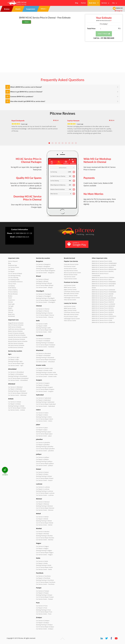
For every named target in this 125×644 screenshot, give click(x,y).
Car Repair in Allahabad (15, 389)
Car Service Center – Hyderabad (46, 406)
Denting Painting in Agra (15, 361)
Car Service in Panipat (43, 591)
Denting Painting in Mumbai (44, 536)
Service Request (13, 261)
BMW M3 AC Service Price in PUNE (102, 320)
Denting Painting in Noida (44, 565)
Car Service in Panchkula (43, 576)
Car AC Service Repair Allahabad (18, 393)
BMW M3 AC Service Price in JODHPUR (103, 300)
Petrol (27, 22)
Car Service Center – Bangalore (45, 273)
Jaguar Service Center (70, 289)
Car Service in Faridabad (43, 339)
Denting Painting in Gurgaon (44, 387)
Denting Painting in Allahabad (17, 391)
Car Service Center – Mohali (44, 525)
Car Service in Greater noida (44, 368)
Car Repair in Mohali (42, 519)
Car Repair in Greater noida (44, 370)
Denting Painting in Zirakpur (44, 625)
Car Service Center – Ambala (17, 410)
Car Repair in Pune (42, 608)
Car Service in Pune (42, 606)
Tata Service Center (70, 277)
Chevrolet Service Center (71, 264)
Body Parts (11, 314)
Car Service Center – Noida (44, 569)
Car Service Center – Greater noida (46, 376)
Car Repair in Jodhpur (42, 459)
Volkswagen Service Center (72, 298)
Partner (83, 3)
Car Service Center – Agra (16, 365)
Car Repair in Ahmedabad (16, 374)
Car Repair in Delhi (42, 326)
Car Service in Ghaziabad (43, 353)
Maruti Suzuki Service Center (72, 273)
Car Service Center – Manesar (45, 510)
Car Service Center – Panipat (44, 599)
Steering (11, 310)
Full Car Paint (12, 284)
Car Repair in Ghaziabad (43, 355)
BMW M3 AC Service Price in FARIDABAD (104, 282)
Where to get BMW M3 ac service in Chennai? (26, 92)
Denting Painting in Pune (43, 610)
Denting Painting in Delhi (43, 328)
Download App (13, 265)
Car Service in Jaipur (42, 428)
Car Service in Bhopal (42, 279)
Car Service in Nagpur (42, 546)
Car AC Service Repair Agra (16, 363)
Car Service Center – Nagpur (44, 555)
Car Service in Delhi (42, 324)
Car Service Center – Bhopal (44, 287)
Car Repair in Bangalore (43, 266)
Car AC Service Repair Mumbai (45, 538)
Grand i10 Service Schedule (16, 333)
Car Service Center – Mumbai (45, 540)
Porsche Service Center (71, 296)
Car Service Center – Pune (44, 614)
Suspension (12, 300)
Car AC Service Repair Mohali (45, 523)
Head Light (11, 304)
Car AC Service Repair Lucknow (45, 493)
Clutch (10, 298)
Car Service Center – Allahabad (17, 395)
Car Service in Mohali (42, 517)
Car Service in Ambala (15, 402)
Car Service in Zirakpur (43, 621)
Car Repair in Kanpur (42, 474)
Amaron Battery (13, 290)
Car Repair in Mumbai (43, 534)
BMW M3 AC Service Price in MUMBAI (103, 310)
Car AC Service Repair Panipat (45, 597)
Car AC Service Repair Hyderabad (46, 404)
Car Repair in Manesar (43, 504)
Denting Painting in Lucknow (45, 491)
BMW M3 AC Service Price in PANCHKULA (104, 316)
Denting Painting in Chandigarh (45, 298)
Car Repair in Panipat (42, 593)
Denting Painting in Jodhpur (44, 461)
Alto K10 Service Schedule (16, 325)
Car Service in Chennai (43, 309)
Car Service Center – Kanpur (44, 480)
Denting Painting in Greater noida (46, 372)
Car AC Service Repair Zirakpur (45, 627)
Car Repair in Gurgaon (43, 385)
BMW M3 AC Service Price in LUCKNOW (103, 304)
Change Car (119, 11)
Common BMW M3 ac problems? (22, 96)
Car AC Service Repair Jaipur (44, 434)
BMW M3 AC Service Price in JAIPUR (102, 296)
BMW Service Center (70, 287)
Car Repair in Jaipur (42, 430)
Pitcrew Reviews (62, 113)
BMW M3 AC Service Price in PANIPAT (103, 318)
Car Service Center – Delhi (44, 332)
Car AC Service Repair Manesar (45, 508)
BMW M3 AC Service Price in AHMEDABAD (104, 263)
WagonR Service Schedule (16, 323)
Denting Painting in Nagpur (44, 550)
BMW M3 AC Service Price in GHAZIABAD (104, 284)
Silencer (11, 312)
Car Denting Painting (14, 276)
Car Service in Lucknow (43, 487)
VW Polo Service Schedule (16, 343)
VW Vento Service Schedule (16, 345)
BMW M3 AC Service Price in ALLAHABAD (104, 265)
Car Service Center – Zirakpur (45, 629)
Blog (76, 3)
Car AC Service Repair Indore (45, 419)
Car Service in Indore (42, 413)
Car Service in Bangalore (43, 264)
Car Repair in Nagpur (42, 548)
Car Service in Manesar (43, 502)
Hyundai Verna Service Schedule (18, 337)
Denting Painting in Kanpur (44, 476)
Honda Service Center (70, 268)
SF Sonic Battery (13, 292)
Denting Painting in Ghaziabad (45, 357)
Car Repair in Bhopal (42, 281)
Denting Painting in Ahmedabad (18, 376)
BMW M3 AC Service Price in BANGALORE (104, 269)
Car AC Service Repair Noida (44, 567)
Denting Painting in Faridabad (45, 343)
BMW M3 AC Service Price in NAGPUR (103, 312)
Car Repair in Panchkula (43, 578)
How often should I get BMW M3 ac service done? (28, 101)
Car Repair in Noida (42, 563)
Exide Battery (12, 288)
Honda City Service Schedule (17, 339)
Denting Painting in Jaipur (44, 432)
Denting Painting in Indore (44, 417)
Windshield (12, 316)
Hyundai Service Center (71, 271)
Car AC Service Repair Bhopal (45, 285)
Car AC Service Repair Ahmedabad (18, 378)
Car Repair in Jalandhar (43, 445)
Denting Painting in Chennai (44, 313)
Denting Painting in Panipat (44, 595)
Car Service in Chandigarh (44, 294)
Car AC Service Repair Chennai (45, 315)
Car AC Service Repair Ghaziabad (46, 360)
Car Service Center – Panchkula (45, 584)
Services (105, 3)
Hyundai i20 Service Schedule (17, 335)
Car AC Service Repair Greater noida (47, 374)
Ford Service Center (70, 266)
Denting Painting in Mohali (44, 521)
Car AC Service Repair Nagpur (45, 553)
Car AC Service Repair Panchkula (46, 582)
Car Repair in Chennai (43, 311)
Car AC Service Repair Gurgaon (45, 389)
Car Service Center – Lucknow (45, 495)
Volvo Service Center (70, 300)
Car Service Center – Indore (44, 421)
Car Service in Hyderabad (44, 398)
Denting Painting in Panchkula (45, 580)
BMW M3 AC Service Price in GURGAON (104, 290)
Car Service (12, 269)
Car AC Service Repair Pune (44, 612)
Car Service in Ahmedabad (16, 372)
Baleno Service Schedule (15, 331)
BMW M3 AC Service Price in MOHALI (103, 308)
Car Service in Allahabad (15, 387)
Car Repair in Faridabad (43, 341)
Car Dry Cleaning (13, 277)
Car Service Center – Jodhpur (45, 465)
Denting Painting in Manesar (44, 506)
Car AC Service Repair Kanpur (45, 478)
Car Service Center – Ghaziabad (45, 362)
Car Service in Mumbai (43, 532)
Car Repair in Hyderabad (43, 400)
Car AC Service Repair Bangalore (46, 271)
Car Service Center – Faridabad (45, 347)
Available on (77, 244)
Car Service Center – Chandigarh (46, 302)
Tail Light (11, 306)
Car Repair (11, 271)
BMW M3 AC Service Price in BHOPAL (103, 271)
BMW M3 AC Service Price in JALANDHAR (104, 298)
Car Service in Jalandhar (43, 443)
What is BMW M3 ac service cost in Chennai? (26, 87)
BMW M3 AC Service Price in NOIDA (102, 314)
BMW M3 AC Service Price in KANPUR (103, 302)
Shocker (11, 302)
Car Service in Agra (14, 357)
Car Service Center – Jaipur (44, 436)
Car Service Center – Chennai (45, 317)
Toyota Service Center (70, 279)
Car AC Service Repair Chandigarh (46, 300)
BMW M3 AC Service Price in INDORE (103, 294)
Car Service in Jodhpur (43, 457)
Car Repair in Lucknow (43, 489)
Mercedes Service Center (71, 293)
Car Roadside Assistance (15, 282)
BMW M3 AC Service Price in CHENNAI (103, 277)
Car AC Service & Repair (15, 273)
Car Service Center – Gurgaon (45, 391)
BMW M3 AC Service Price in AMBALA (103, 267)
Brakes (10, 296)
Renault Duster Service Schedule (18, 341)
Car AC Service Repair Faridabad (46, 345)
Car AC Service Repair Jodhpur (45, 463)
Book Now (94, 3)
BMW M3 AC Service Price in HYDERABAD (104, 292)
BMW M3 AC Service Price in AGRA (102, 261)
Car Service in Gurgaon (43, 383)
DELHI (57, 120)
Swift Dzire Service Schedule (16, 329)
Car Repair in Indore (42, 415)
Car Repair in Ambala (14, 404)
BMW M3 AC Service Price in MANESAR (103, 306)
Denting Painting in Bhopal (44, 283)
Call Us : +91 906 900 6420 (104, 38)
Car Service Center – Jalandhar (45, 451)
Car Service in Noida (42, 561)
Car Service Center (14, 267)
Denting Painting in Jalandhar (45, 447)
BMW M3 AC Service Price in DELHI (102, 280)
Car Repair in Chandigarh (44, 296)
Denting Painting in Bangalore (45, 268)
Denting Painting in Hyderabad (45, 402)
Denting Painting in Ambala (16, 406)
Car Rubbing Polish (14, 280)
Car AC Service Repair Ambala (17, 408)
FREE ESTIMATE (5, 474)
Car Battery (12, 286)
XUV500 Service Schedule (16, 347)
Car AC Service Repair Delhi (44, 330)
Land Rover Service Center (72, 292)
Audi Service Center (70, 285)
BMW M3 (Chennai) (104, 21)
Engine (10, 308)
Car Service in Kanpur (42, 472)
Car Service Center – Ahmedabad (18, 380)
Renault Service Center (71, 275)
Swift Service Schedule (15, 327)
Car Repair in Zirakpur (43, 623)
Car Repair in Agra (14, 359)
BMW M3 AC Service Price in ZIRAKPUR (103, 322)
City (114, 3)
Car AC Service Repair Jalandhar (45, 449)
